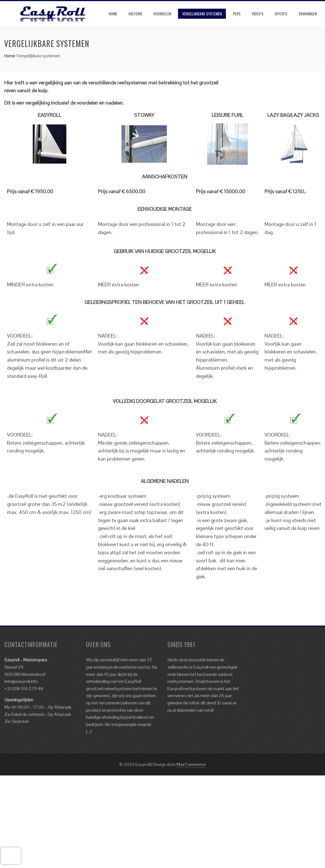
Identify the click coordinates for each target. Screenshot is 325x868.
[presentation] (11, 856)
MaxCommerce (191, 764)
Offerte (281, 14)
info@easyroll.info (21, 681)
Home (113, 14)
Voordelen (162, 14)
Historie (135, 14)
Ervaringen (308, 14)
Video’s (258, 14)
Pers (237, 14)
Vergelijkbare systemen (202, 14)
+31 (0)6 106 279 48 (24, 689)
